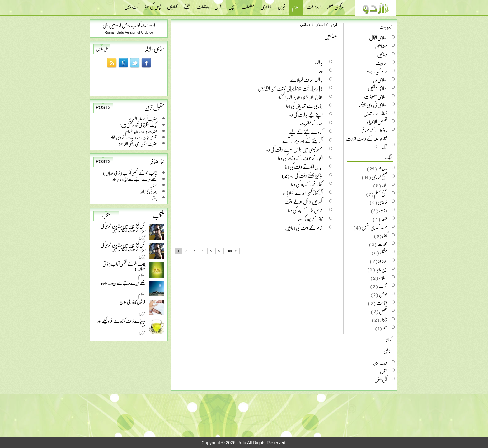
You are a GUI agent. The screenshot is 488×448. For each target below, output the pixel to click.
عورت (382, 244)
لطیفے (187, 5)
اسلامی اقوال (378, 38)
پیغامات (202, 5)
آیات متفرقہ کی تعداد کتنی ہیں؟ (138, 125)
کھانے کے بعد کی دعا (307, 184)
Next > (232, 251)
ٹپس (232, 5)
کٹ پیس (131, 5)
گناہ (385, 236)
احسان (153, 185)
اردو (334, 25)
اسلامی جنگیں (378, 88)
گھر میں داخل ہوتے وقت (304, 201)
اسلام (296, 7)
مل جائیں (102, 49)
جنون (384, 371)
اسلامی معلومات (376, 96)
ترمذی (382, 202)
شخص (383, 311)
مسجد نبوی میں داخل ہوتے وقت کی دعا (294, 149)
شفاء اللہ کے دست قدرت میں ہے (366, 142)
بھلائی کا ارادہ (149, 191)
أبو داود (383, 261)
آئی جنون (381, 379)
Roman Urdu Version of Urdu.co (129, 32)
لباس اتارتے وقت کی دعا (304, 167)
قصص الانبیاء (377, 122)
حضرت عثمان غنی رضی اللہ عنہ (138, 144)
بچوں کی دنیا (153, 5)
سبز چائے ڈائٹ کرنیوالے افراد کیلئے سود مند (122, 324)
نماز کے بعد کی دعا (310, 219)
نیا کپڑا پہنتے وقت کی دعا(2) (302, 175)
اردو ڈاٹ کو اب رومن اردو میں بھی (129, 25)
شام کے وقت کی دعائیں (304, 228)
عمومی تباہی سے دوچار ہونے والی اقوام (133, 137)
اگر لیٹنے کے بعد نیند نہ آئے (302, 140)
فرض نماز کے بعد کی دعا (305, 210)
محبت (383, 286)
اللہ (384, 185)
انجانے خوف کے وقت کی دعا (300, 158)
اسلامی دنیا (380, 80)
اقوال (218, 5)
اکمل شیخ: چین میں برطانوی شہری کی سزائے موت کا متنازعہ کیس (123, 229)
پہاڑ (155, 198)
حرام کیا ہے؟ (377, 71)
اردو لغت (314, 5)
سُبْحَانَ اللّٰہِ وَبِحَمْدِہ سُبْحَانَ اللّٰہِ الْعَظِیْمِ (300, 97)
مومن (383, 294)
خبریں (282, 5)
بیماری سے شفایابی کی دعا (304, 106)
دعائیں (305, 25)
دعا (321, 71)
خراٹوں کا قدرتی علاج (133, 303)
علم (385, 328)
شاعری (266, 5)
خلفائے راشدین (375, 113)
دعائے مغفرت (311, 123)
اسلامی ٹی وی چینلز (373, 105)
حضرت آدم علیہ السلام (143, 119)
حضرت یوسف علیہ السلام (141, 131)
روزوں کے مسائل (373, 130)
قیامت (382, 303)
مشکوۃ (383, 252)
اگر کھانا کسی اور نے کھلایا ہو (303, 193)
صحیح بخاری (379, 177)
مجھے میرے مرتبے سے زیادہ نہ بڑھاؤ (135, 179)
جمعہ (384, 219)
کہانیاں (172, 5)
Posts (103, 107)
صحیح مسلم (381, 194)
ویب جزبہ (380, 362)
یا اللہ (319, 62)
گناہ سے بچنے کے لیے (306, 132)
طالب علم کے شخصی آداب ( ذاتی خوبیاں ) (130, 173)
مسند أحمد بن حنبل (374, 227)
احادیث (381, 63)
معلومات (248, 5)
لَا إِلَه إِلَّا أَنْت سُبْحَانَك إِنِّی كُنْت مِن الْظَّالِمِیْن (290, 88)
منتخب (106, 216)
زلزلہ (384, 320)
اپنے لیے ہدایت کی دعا (306, 114)
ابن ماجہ (381, 269)
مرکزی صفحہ (335, 5)
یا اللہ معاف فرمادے (307, 79)
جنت (383, 210)
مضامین (381, 46)
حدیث (382, 168)
